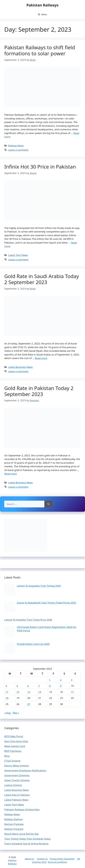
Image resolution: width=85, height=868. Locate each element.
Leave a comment (18, 150)
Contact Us (42, 859)
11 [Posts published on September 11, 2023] (7, 692)
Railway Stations (14, 819)
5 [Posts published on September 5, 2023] (17, 686)
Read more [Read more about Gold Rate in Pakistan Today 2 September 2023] (11, 474)
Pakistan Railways (42, 5)
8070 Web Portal (14, 736)
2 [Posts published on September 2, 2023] (61, 680)
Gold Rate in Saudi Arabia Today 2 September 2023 (42, 279)
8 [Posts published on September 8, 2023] (50, 686)
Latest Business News (20, 367)
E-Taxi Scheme (12, 761)
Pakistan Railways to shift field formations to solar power (40, 50)
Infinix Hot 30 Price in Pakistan (40, 167)
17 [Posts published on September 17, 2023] (72, 692)
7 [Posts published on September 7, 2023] (39, 686)
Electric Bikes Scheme (17, 766)
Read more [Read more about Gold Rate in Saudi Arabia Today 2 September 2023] (41, 358)
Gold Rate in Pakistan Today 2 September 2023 (39, 391)
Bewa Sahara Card (15, 746)
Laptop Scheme (13, 785)
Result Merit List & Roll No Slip (21, 834)
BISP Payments (13, 751)
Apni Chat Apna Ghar (16, 741)
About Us (29, 859)
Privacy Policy (57, 859)
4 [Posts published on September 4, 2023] (6, 686)
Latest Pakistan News (16, 800)
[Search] (48, 504)
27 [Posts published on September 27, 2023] (29, 704)
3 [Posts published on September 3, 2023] (72, 680)
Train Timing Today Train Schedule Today (27, 839)
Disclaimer (69, 859)
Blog (7, 756)
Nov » (16, 713)
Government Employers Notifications (25, 770)
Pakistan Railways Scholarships (22, 809)
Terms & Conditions (58, 862)
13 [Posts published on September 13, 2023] (29, 692)
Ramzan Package (14, 824)
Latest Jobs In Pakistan (17, 795)
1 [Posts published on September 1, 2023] (50, 680)
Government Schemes (17, 775)
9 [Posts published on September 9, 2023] (61, 686)
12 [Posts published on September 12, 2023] (18, 692)
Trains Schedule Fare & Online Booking (26, 844)
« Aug (8, 713)
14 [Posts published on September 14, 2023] (40, 692)
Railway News (16, 146)
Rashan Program (14, 829)
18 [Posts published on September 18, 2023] (7, 698)
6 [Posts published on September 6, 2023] (28, 686)
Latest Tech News (18, 255)
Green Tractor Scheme (17, 780)
